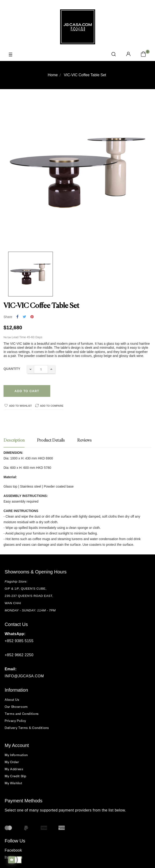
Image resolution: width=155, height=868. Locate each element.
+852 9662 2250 (19, 655)
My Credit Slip (16, 776)
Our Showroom (16, 707)
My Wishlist (13, 783)
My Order (12, 762)
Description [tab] (14, 440)
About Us (12, 699)
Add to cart (27, 391)
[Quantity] (41, 369)
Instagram (14, 857)
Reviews (84, 440)
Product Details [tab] (51, 440)
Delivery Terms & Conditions (27, 728)
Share (17, 317)
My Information (16, 755)
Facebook (13, 850)
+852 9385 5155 (19, 641)
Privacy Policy (15, 721)
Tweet (24, 317)
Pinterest (32, 317)
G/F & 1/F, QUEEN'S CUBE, (26, 589)
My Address (14, 769)
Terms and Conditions (22, 714)
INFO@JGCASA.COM (24, 676)
